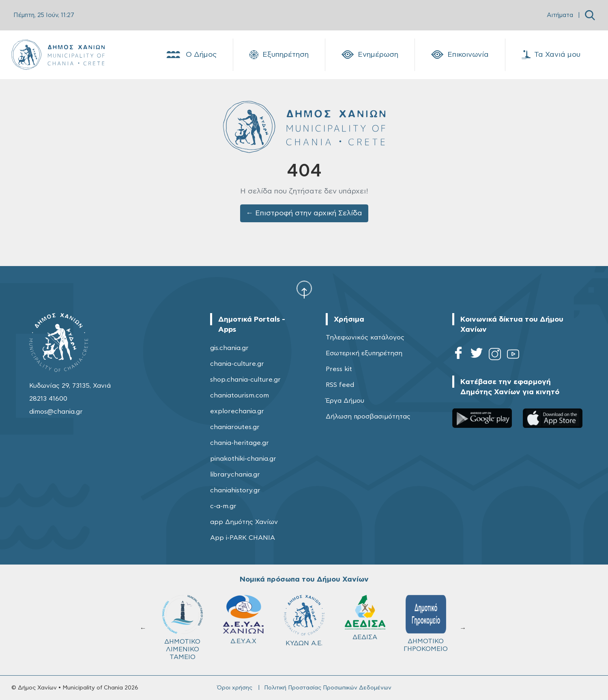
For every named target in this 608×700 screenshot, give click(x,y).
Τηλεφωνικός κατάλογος (365, 337)
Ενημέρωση (370, 55)
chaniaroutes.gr (235, 427)
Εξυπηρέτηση (279, 55)
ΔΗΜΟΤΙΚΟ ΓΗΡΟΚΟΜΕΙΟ (426, 624)
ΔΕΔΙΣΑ (365, 618)
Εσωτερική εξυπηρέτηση (364, 353)
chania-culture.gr (237, 364)
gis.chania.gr (229, 348)
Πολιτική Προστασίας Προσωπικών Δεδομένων (328, 688)
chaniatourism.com (240, 395)
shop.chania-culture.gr (245, 380)
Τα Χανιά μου (551, 55)
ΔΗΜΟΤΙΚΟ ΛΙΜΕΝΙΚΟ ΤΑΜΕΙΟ (183, 628)
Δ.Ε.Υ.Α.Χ (243, 620)
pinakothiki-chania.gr (243, 459)
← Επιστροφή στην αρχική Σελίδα (304, 213)
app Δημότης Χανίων (244, 522)
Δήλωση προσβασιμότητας (368, 417)
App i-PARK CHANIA (243, 538)
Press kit (339, 369)
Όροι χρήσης (235, 688)
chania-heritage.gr (240, 443)
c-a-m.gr (223, 506)
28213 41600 (48, 399)
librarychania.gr (235, 475)
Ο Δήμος (191, 55)
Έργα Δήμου (345, 401)
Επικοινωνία (460, 55)
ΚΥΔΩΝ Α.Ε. (304, 621)
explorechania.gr (237, 411)
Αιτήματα (560, 15)
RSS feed (340, 385)
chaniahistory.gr (235, 490)
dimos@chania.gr (56, 412)
